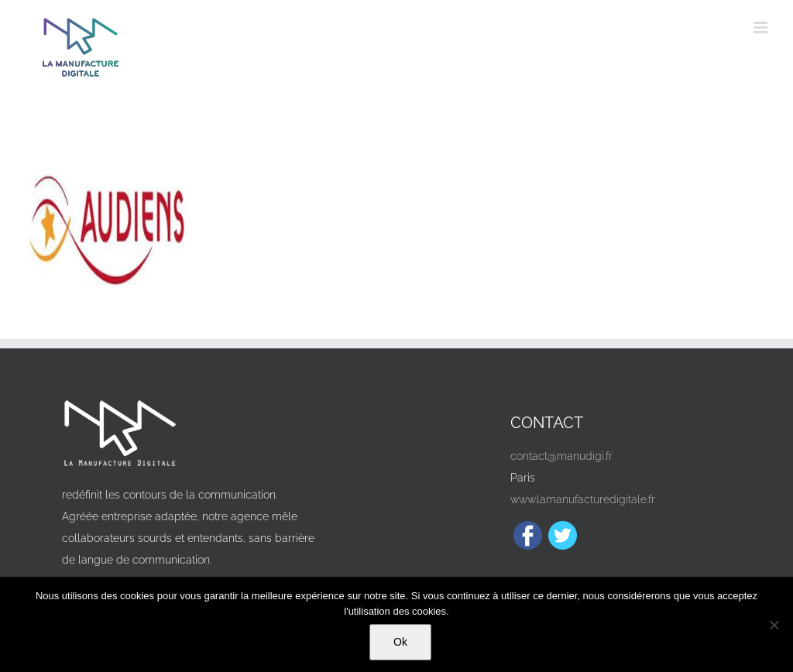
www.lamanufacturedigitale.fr (583, 499)
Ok (400, 642)
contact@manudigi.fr (561, 456)
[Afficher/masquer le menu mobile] (762, 27)
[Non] (774, 625)
